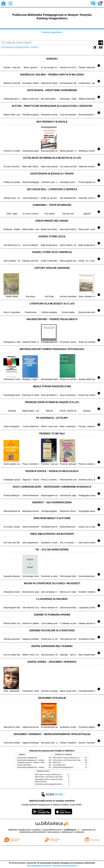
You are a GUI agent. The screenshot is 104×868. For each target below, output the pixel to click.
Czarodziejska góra (59, 765)
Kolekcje (34, 47)
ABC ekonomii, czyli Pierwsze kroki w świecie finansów (71, 760)
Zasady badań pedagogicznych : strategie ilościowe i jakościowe (38, 760)
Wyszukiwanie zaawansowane (15, 47)
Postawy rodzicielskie (24, 765)
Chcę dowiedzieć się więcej (39, 865)
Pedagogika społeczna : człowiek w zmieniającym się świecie (37, 762)
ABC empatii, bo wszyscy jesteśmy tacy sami (68, 758)
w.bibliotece (71, 830)
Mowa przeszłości (41, 782)
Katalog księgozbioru (52, 32)
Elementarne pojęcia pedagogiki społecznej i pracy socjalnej (54, 784)
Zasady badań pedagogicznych (27, 758)
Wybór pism (57, 762)
